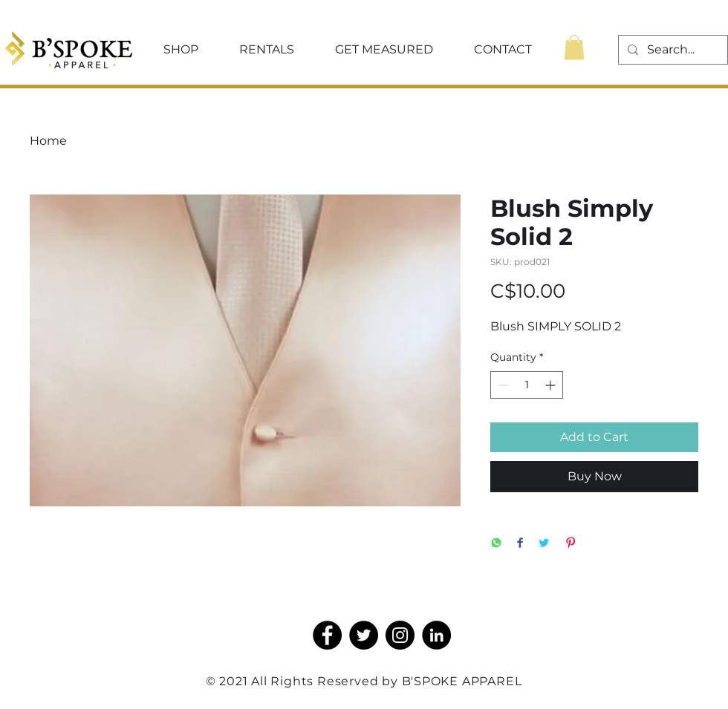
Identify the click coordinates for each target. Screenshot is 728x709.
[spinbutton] (527, 385)
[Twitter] (364, 635)
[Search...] (672, 50)
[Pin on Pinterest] (571, 544)
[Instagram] (400, 635)
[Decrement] (502, 385)
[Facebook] (327, 635)
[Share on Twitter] (544, 544)
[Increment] (552, 385)
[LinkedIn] (436, 635)
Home (48, 141)
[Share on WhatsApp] (496, 544)
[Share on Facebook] (520, 544)
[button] (181, 50)
